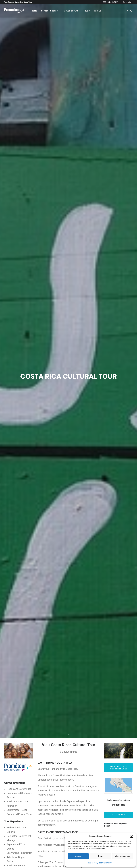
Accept (78, 856)
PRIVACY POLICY (105, 863)
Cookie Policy (93, 863)
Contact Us (128, 2)
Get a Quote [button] (118, 750)
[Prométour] (15, 11)
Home (34, 11)
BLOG (87, 11)
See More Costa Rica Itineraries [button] (119, 703)
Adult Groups (72, 11)
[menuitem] (112, 2)
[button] (132, 836)
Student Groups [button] (51, 11)
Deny (100, 856)
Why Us (99, 11)
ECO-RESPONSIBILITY (112, 2)
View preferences (123, 856)
